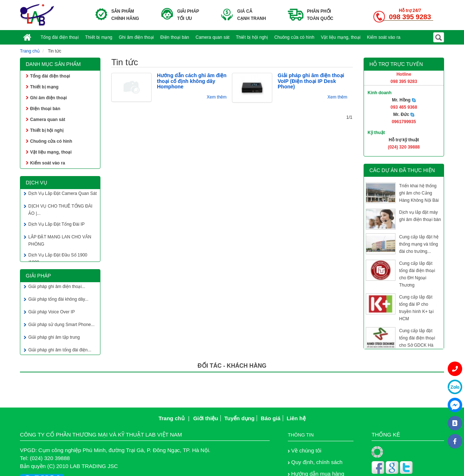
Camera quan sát (213, 37)
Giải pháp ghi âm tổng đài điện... (60, 351)
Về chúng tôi (306, 450)
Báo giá (270, 418)
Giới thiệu (206, 418)
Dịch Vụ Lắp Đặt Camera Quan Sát (63, 194)
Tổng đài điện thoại (60, 37)
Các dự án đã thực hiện (402, 170)
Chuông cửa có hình (295, 37)
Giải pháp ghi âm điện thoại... (57, 287)
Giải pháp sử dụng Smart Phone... (61, 325)
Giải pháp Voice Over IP (51, 313)
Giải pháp (38, 276)
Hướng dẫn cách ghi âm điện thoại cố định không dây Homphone (192, 81)
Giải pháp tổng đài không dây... (58, 300)
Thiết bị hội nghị (252, 37)
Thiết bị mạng (99, 37)
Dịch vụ (36, 183)
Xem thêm (217, 97)
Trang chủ (30, 51)
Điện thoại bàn (175, 37)
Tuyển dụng (239, 418)
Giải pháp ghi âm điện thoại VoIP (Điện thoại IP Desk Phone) (311, 81)
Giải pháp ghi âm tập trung (54, 338)
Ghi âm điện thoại (136, 37)
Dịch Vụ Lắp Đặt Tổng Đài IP (57, 225)
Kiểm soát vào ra (384, 37)
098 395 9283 (410, 17)
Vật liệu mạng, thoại (341, 37)
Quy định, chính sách (317, 462)
